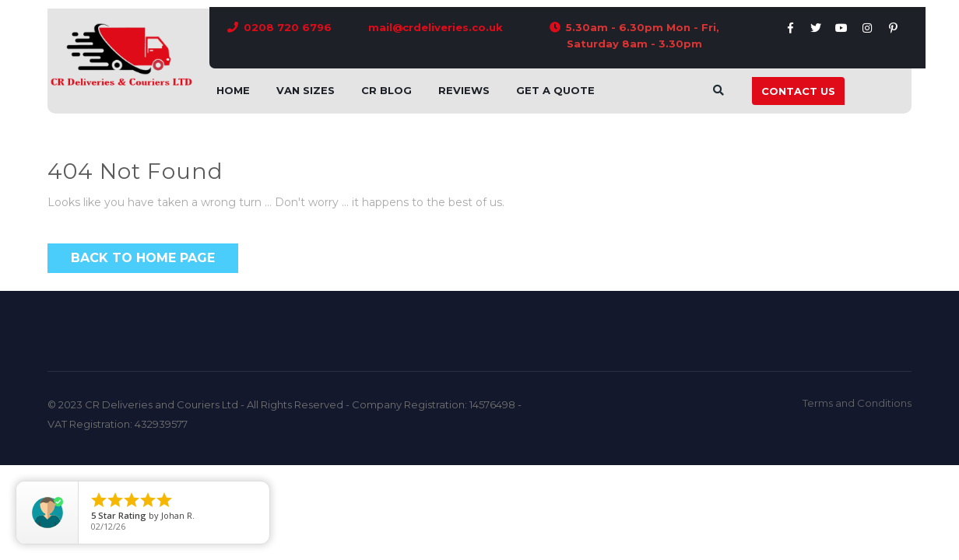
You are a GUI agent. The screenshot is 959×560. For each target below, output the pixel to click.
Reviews (464, 90)
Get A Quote (555, 90)
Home (233, 90)
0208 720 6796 (288, 27)
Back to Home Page (143, 258)
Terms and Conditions (857, 403)
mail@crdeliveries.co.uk (436, 27)
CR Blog (386, 90)
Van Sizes (306, 90)
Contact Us (798, 91)
